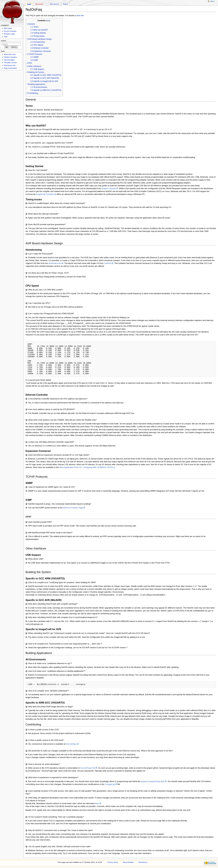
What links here (10, 54)
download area (55, 263)
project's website (109, 189)
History (66, 4)
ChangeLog (110, 784)
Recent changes (10, 31)
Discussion (39, 4)
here (97, 803)
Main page (8, 28)
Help (6, 37)
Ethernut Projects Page (73, 508)
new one (80, 16)
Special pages (9, 60)
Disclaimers (143, 862)
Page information (10, 68)
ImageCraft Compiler (45, 194)
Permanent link (10, 65)
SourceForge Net (88, 768)
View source (54, 4)
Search (4, 41)
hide (48, 21)
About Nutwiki (128, 862)
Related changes (10, 57)
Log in (212, 1)
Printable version (10, 63)
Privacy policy (113, 862)
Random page (9, 34)
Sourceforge (71, 744)
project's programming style (153, 781)
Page (29, 4)
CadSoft (107, 263)
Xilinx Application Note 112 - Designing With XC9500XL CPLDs (86, 467)
